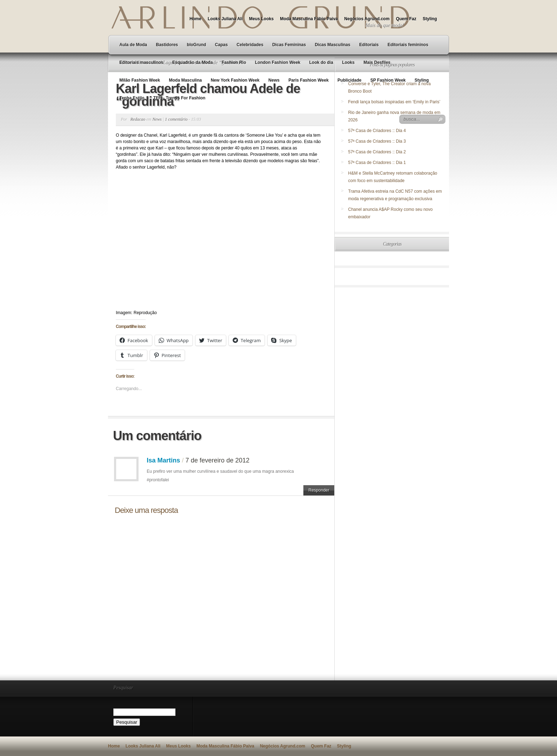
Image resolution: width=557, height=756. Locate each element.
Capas (221, 45)
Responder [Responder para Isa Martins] (319, 490)
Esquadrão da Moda (193, 62)
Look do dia (321, 62)
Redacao (138, 119)
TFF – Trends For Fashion (179, 98)
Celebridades (250, 45)
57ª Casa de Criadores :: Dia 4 (377, 131)
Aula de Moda (133, 45)
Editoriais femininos (408, 45)
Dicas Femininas (289, 45)
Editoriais (369, 45)
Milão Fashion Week (140, 80)
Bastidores (167, 45)
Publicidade (349, 80)
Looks (348, 62)
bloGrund (196, 45)
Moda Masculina (185, 80)
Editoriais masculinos (141, 62)
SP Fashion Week (388, 80)
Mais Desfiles (377, 62)
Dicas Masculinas (332, 45)
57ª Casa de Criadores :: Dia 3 (377, 141)
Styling (430, 19)
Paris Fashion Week (309, 80)
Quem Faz (406, 19)
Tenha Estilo (132, 98)
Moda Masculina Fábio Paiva (309, 19)
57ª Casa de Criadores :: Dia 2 (377, 152)
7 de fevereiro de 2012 (217, 460)
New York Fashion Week (235, 80)
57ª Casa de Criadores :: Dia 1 (377, 163)
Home (195, 19)
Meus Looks (261, 19)
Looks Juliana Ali (225, 19)
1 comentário (176, 119)
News (274, 80)
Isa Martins (163, 460)
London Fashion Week (278, 62)
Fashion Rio (234, 62)
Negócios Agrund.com (367, 19)
